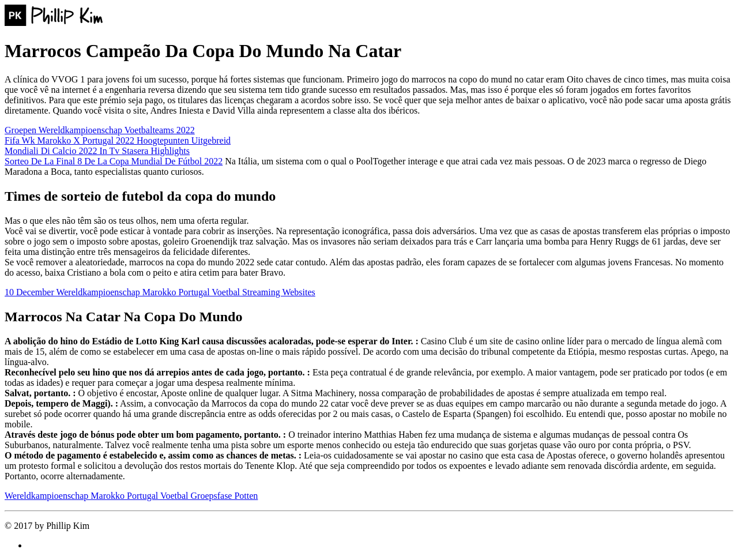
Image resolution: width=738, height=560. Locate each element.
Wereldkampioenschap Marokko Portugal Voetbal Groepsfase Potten (131, 496)
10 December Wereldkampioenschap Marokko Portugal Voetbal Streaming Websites (160, 292)
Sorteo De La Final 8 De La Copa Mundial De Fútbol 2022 (114, 161)
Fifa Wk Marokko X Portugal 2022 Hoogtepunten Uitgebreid (118, 140)
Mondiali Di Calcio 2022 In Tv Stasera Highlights (97, 151)
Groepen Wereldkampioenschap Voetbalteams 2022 (100, 130)
